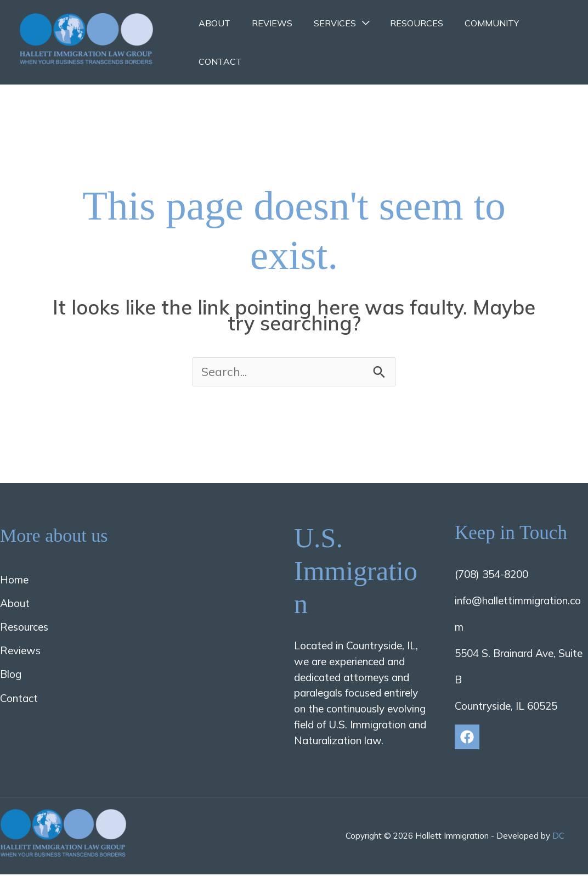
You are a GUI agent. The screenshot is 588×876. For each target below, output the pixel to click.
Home (14, 581)
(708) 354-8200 (491, 575)
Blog (11, 676)
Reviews (267, 23)
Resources (404, 23)
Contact (219, 61)
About (213, 23)
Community (475, 23)
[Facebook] (467, 738)
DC (558, 837)
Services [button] (326, 23)
